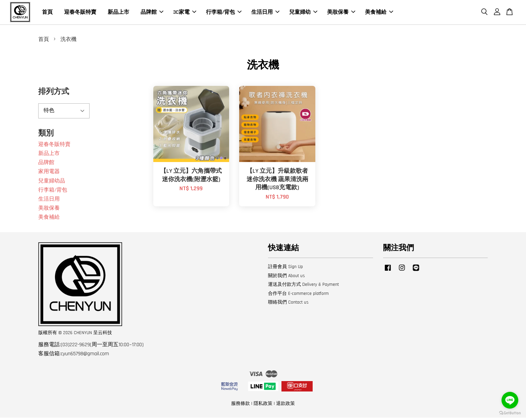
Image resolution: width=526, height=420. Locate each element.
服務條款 (241, 406)
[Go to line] (510, 400)
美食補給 (379, 13)
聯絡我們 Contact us (288, 305)
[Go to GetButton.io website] (510, 413)
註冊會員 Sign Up (285, 269)
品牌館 (152, 13)
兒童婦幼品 (52, 183)
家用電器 (49, 174)
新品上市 (118, 13)
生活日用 (265, 13)
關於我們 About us (286, 278)
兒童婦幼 (303, 13)
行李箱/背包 (224, 13)
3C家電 (185, 13)
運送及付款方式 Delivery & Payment (303, 287)
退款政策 (285, 406)
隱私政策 (263, 406)
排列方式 (54, 94)
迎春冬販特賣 (80, 13)
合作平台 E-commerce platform (298, 296)
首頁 (47, 13)
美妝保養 (341, 13)
